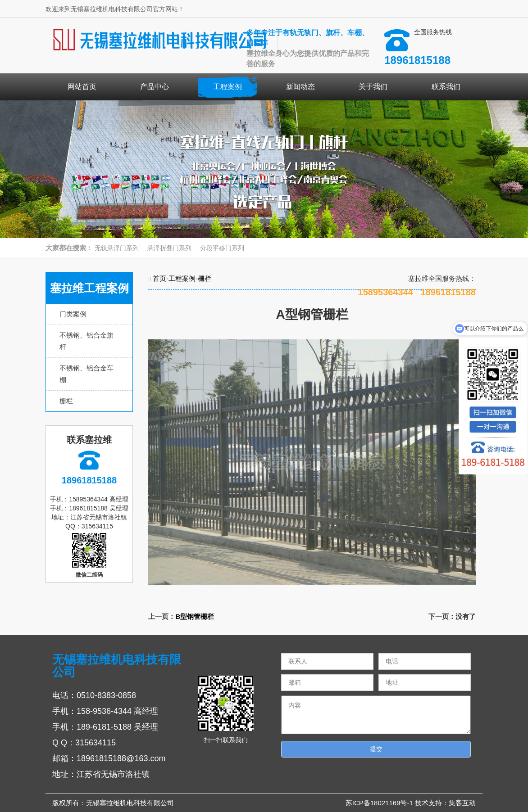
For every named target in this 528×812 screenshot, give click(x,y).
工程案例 (228, 87)
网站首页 (82, 87)
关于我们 (373, 87)
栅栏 (66, 401)
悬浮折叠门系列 (169, 248)
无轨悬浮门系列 (117, 248)
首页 (159, 278)
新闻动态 (300, 87)
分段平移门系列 (222, 248)
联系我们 (446, 87)
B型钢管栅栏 (195, 616)
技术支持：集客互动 (445, 803)
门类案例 (73, 314)
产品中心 (155, 87)
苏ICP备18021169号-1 (380, 803)
